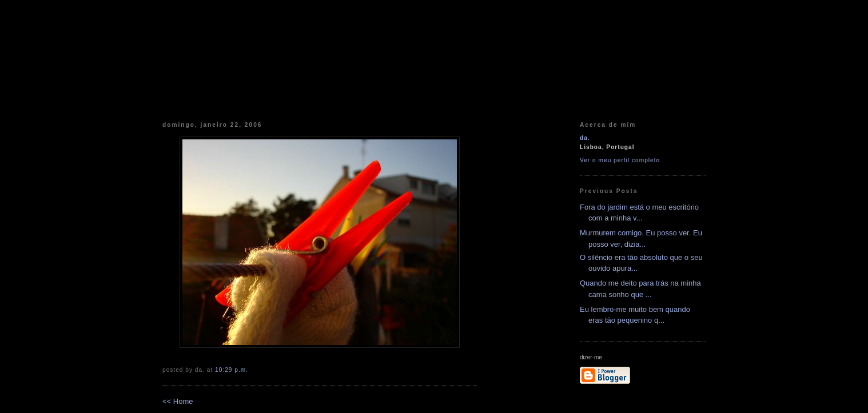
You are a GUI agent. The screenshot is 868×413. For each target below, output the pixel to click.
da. (585, 138)
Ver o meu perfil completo (620, 160)
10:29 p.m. (232, 370)
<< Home (178, 401)
